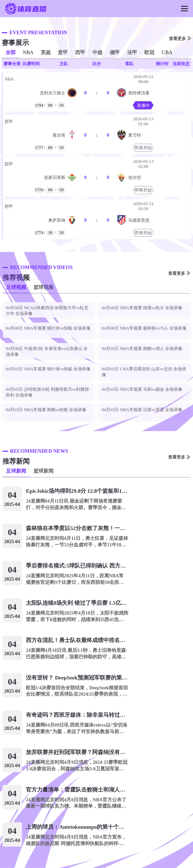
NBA (28, 52)
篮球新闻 (43, 471)
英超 (46, 52)
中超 (98, 52)
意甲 (63, 52)
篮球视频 (43, 287)
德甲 (115, 52)
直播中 (143, 106)
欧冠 (149, 52)
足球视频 (16, 287)
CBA (167, 52)
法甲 (132, 52)
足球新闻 (16, 471)
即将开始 (143, 148)
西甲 (80, 52)
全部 (11, 52)
